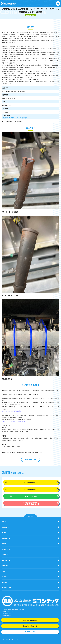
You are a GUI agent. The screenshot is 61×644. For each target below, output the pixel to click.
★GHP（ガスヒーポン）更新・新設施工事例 (13, 421)
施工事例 (19, 18)
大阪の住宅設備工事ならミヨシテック (9, 18)
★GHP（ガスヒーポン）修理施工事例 (11, 411)
